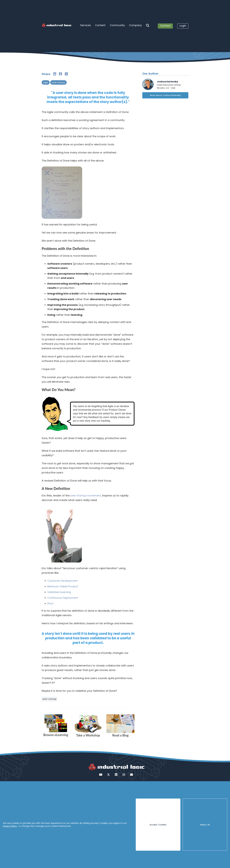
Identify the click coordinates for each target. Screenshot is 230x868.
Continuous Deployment (63, 598)
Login (183, 26)
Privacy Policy (10, 826)
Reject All (205, 825)
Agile (46, 82)
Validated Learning (59, 592)
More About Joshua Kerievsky (165, 95)
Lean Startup (58, 82)
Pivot (50, 603)
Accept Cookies (158, 825)
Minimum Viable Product (63, 586)
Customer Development (63, 581)
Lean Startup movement (86, 496)
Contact (165, 26)
